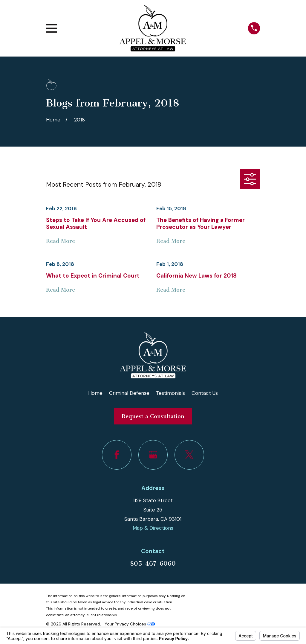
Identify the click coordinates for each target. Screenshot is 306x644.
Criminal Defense (129, 393)
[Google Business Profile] (153, 455)
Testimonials (170, 393)
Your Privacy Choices (130, 624)
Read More (61, 241)
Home (95, 393)
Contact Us (205, 393)
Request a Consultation (153, 416)
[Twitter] (189, 455)
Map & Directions (153, 528)
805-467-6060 (153, 564)
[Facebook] (117, 455)
